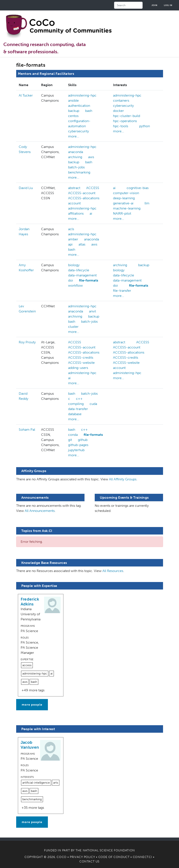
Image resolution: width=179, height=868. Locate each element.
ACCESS (93, 188)
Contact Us (89, 862)
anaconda (76, 152)
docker (118, 111)
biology (74, 265)
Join (155, 5)
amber (73, 239)
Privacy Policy (82, 857)
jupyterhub (76, 450)
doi (71, 280)
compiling (76, 404)
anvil (92, 311)
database (75, 414)
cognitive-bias (138, 188)
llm (147, 203)
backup (74, 111)
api (70, 244)
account (74, 203)
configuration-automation (79, 123)
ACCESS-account (82, 193)
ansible (73, 100)
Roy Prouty (27, 342)
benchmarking (79, 172)
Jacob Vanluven (30, 745)
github (83, 440)
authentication (79, 106)
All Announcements (40, 511)
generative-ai (123, 203)
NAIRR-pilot (122, 213)
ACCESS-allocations (84, 198)
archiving (75, 157)
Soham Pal (27, 430)
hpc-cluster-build (127, 116)
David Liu (26, 188)
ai (91, 213)
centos (73, 116)
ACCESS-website (81, 363)
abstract (74, 188)
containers (121, 100)
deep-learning (124, 198)
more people (32, 705)
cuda (93, 404)
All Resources (113, 571)
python (145, 126)
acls (71, 229)
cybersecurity (79, 131)
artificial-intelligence (36, 783)
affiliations (76, 213)
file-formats (89, 280)
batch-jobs (76, 167)
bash (89, 111)
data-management (82, 275)
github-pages (78, 445)
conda (73, 435)
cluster (73, 327)
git (70, 440)
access (27, 665)
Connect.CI (142, 857)
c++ (79, 399)
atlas (82, 244)
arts (56, 783)
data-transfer (78, 409)
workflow (75, 285)
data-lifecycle (79, 270)
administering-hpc (82, 95)
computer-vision (126, 193)
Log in (168, 5)
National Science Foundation (109, 850)
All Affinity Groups (123, 479)
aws (91, 157)
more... (74, 136)
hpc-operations (125, 121)
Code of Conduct (114, 857)
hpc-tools (121, 126)
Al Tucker (26, 95)
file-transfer (122, 291)
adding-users (78, 368)
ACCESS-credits (81, 357)
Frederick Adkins (30, 602)
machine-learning (127, 208)
